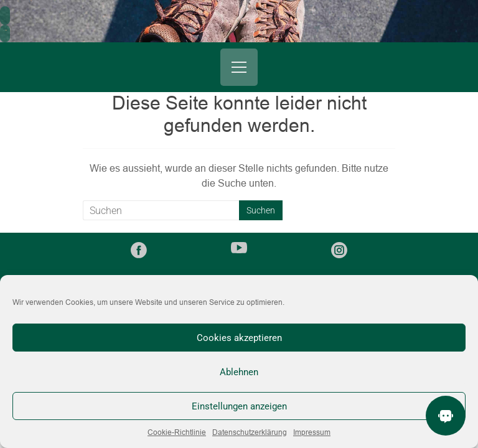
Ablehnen (239, 372)
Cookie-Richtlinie (177, 432)
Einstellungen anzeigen (239, 406)
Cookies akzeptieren (239, 338)
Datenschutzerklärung (250, 432)
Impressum (312, 432)
